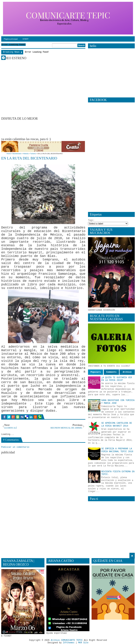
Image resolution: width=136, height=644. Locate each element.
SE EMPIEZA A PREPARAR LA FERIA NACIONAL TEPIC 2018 (117, 450)
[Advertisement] (66, 129)
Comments (111, 372)
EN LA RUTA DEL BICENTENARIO (29, 158)
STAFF (25, 39)
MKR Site (83, 643)
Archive (127, 372)
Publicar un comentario (15, 447)
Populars (96, 372)
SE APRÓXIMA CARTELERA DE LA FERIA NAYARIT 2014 (117, 425)
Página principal (11, 39)
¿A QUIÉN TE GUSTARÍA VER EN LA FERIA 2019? (117, 379)
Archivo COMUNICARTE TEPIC (67, 640)
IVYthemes (69, 643)
